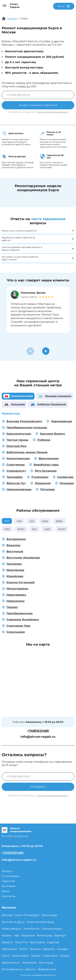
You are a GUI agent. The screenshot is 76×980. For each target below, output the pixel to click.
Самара (62, 949)
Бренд (8, 871)
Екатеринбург (52, 929)
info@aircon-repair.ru (38, 737)
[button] (46, 351)
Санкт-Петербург (27, 915)
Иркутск (49, 949)
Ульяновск (50, 956)
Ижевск (7, 942)
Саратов (53, 942)
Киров (64, 956)
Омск (6, 956)
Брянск (30, 969)
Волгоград (44, 935)
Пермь (36, 956)
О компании (11, 876)
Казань (7, 935)
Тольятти (21, 942)
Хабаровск (9, 949)
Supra (24, 18)
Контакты (9, 896)
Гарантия (8, 881)
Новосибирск (12, 929)
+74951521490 (38, 731)
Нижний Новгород (40, 922)
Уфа (17, 935)
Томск (23, 949)
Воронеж (28, 935)
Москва (7, 915)
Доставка (8, 886)
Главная (12, 18)
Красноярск (20, 956)
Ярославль (37, 942)
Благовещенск (12, 969)
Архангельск (11, 963)
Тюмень (35, 949)
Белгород (46, 963)
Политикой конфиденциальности (53, 112)
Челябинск (32, 929)
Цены (6, 891)
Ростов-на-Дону (13, 922)
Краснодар (50, 915)
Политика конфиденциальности (38, 975)
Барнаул (60, 935)
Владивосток (47, 969)
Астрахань (30, 963)
